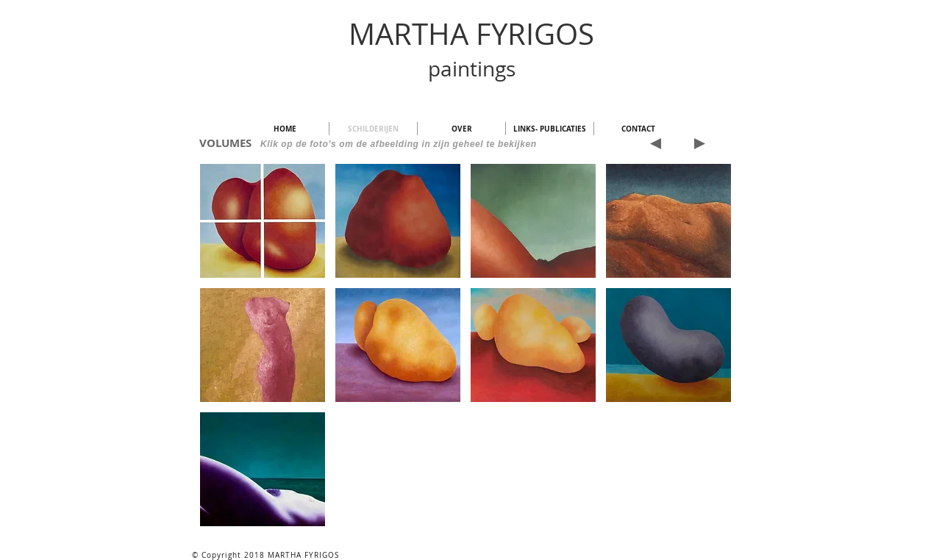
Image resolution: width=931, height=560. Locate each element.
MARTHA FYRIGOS (471, 34)
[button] (263, 221)
